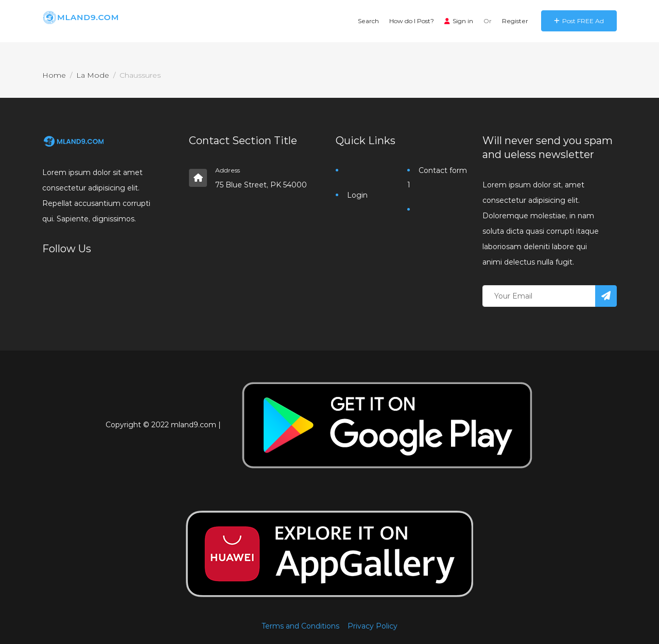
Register (515, 21)
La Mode (93, 75)
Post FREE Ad (579, 21)
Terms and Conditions (300, 626)
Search (368, 21)
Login (357, 195)
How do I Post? (412, 21)
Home (54, 75)
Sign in (459, 21)
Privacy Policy (372, 626)
